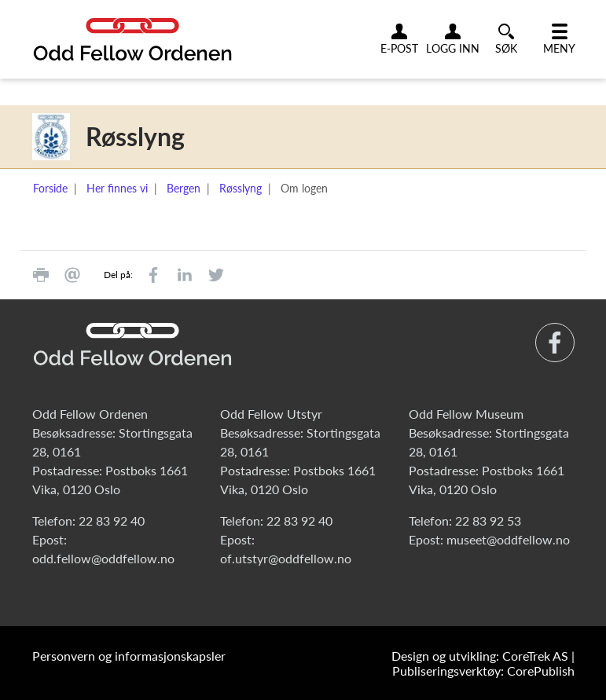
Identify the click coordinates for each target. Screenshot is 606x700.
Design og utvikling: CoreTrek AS (480, 656)
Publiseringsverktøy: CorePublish (483, 671)
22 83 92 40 (112, 520)
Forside (50, 188)
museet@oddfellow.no (508, 539)
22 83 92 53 (488, 520)
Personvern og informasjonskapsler (129, 656)
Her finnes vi (117, 188)
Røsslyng (241, 188)
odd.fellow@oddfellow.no (103, 558)
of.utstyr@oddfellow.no (286, 558)
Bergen (184, 188)
